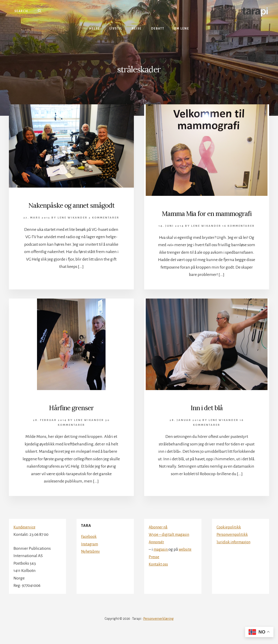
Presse (154, 567)
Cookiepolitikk (229, 537)
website (187, 559)
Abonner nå (159, 537)
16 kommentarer (238, 236)
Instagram (90, 554)
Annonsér (158, 552)
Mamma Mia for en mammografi (207, 218)
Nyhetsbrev (91, 561)
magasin (162, 559)
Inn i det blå (207, 417)
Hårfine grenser (71, 417)
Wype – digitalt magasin (170, 544)
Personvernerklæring (158, 628)
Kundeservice (25, 537)
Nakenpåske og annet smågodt (71, 210)
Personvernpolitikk (233, 544)
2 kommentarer (104, 228)
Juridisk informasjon (235, 552)
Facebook (89, 547)
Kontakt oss (159, 574)
